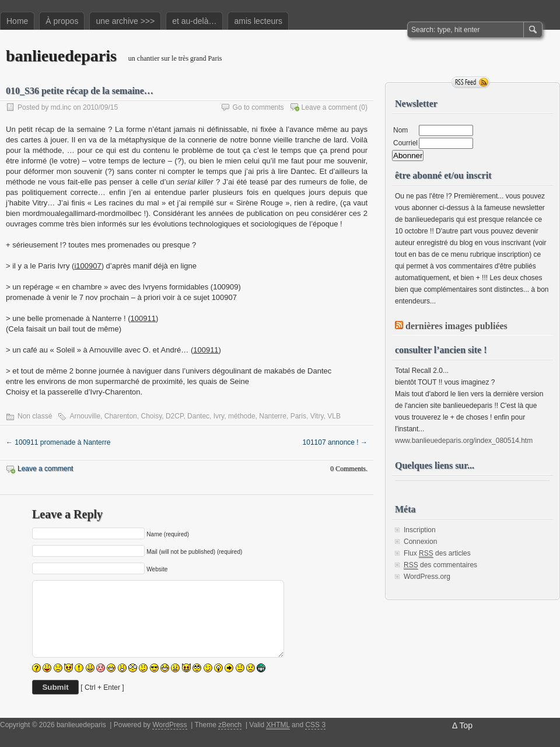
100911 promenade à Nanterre (58, 442)
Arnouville (85, 416)
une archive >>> (125, 21)
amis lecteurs (258, 21)
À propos (62, 21)
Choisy (151, 416)
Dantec (198, 416)
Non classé (35, 416)
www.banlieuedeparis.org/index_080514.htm (464, 441)
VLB (334, 416)
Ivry (219, 416)
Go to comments (258, 107)
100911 (143, 318)
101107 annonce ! (335, 442)
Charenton (121, 416)
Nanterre (273, 416)
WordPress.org (427, 577)
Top (466, 725)
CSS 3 (315, 725)
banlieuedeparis (61, 56)
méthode (242, 416)
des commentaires (440, 565)
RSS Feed (471, 82)
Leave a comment (329, 107)
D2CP (174, 416)
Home (17, 21)
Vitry (317, 416)
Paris (298, 416)
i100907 (87, 266)
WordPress (169, 725)
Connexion (420, 542)
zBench (230, 725)
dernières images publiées (456, 326)
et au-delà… (194, 21)
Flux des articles (437, 554)
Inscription (420, 530)
